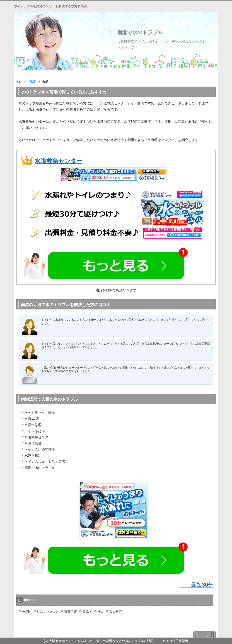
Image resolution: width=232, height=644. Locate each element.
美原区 (87, 611)
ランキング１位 (204, 635)
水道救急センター (59, 161)
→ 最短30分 (197, 585)
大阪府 (31, 81)
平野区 (27, 611)
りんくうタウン (48, 611)
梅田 (101, 611)
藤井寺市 (71, 611)
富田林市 (116, 611)
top (19, 81)
